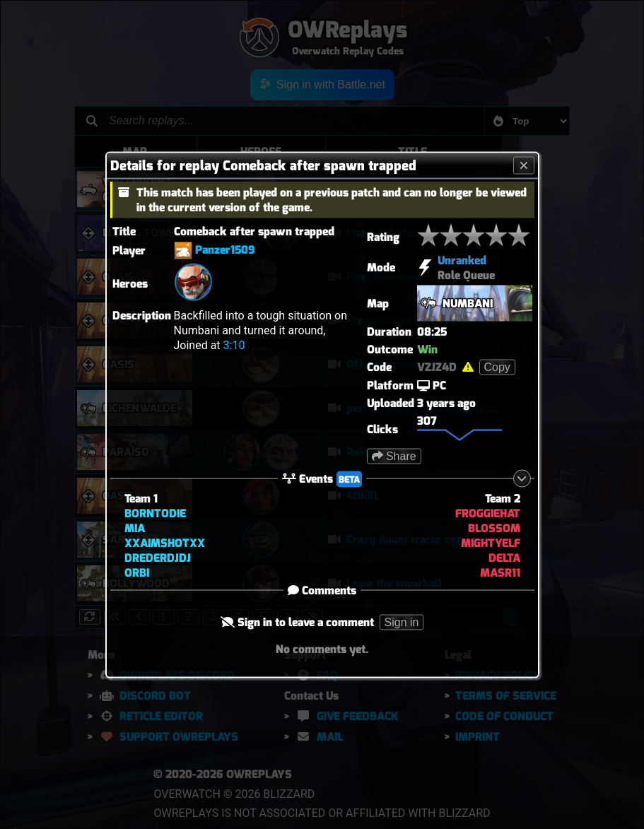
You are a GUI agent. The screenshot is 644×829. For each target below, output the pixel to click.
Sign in (402, 622)
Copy (497, 366)
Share (394, 455)
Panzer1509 (225, 249)
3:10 (234, 345)
